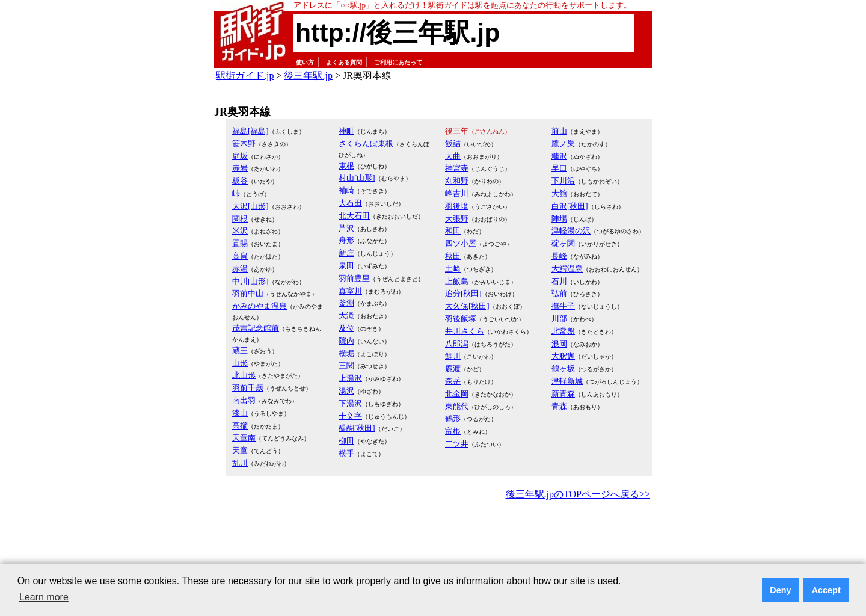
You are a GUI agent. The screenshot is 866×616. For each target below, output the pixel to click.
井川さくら (465, 331)
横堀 (346, 353)
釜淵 (346, 303)
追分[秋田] (463, 293)
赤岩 (240, 168)
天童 (240, 450)
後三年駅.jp (308, 75)
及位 (346, 328)
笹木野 (244, 143)
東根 (346, 166)
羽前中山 (248, 293)
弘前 (559, 293)
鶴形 (453, 418)
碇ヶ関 (563, 243)
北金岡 (457, 394)
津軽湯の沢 (571, 231)
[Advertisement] (433, 536)
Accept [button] (826, 590)
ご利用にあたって (398, 62)
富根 (453, 431)
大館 (559, 193)
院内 (346, 341)
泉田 (346, 266)
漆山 (240, 413)
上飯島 (457, 281)
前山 (559, 131)
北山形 (244, 375)
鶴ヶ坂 (563, 368)
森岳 (453, 381)
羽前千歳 (248, 388)
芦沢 (346, 228)
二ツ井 (457, 444)
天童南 (244, 438)
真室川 (350, 291)
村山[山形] (357, 178)
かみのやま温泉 (259, 306)
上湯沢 (350, 378)
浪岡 (559, 344)
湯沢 (346, 391)
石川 (559, 281)
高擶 (240, 426)
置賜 (240, 243)
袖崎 (346, 190)
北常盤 (563, 331)
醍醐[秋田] (357, 428)
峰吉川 (457, 193)
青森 (559, 406)
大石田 (350, 203)
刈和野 (457, 181)
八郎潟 (457, 344)
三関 (346, 365)
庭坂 (240, 156)
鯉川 (453, 356)
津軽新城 (567, 381)
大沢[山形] (250, 206)
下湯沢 (350, 403)
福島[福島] (250, 131)
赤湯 (240, 269)
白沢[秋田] (570, 206)
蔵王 (240, 350)
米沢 (240, 231)
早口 (559, 168)
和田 (453, 231)
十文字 (350, 416)
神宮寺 (457, 168)
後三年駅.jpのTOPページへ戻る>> (578, 494)
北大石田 (354, 216)
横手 (346, 453)
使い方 (305, 62)
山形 (240, 363)
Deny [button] (780, 590)
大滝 (346, 316)
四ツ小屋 (461, 243)
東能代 (457, 406)
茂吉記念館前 (256, 328)
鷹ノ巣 (563, 143)
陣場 (559, 219)
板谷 (240, 181)
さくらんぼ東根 (366, 143)
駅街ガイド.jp (245, 75)
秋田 (453, 256)
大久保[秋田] (467, 306)
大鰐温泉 (567, 269)
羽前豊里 (354, 278)
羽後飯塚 (461, 319)
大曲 (453, 156)
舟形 (346, 240)
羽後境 (457, 206)
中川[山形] (250, 281)
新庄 (346, 253)
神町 (346, 131)
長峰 (559, 256)
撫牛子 (563, 306)
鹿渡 (453, 368)
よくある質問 (344, 62)
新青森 (563, 394)
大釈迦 (563, 356)
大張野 (457, 219)
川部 (559, 319)
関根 (240, 219)
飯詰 (453, 143)
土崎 (453, 269)
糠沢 (559, 156)
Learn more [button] (44, 597)
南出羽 (244, 400)
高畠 (240, 256)
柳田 (346, 441)
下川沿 (563, 181)
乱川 (240, 463)
